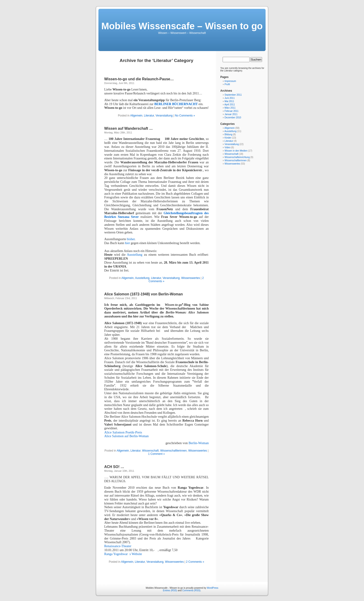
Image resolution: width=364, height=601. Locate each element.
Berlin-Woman (199, 443)
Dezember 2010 (233, 118)
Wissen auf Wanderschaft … (128, 128)
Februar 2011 (231, 111)
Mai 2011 (229, 101)
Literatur (149, 116)
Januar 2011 (231, 114)
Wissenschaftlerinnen (173, 451)
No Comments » (185, 116)
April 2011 (230, 105)
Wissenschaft (150, 451)
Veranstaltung (164, 116)
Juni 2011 (229, 98)
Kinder (228, 138)
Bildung (228, 134)
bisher (131, 239)
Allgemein (136, 116)
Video (227, 147)
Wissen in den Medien (236, 151)
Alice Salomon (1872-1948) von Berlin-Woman (144, 294)
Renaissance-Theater (118, 546)
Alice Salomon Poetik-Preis (124, 432)
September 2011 (233, 95)
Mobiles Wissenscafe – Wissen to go (182, 26)
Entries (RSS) (170, 590)
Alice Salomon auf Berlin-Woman (126, 436)
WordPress (213, 588)
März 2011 (230, 108)
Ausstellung (135, 255)
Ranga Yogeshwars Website (123, 554)
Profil (227, 84)
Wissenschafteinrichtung (237, 157)
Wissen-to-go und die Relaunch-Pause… (139, 79)
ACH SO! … (114, 467)
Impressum (230, 81)
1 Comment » (156, 454)
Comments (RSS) (191, 590)
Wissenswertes (191, 278)
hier (127, 243)
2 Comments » (195, 562)
